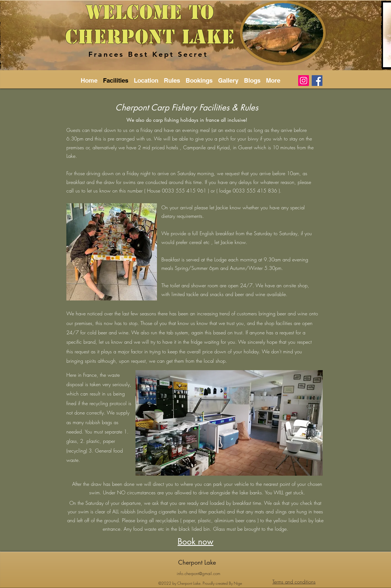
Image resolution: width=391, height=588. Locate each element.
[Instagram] (304, 81)
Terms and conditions (294, 582)
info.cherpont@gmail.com (199, 574)
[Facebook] (317, 81)
